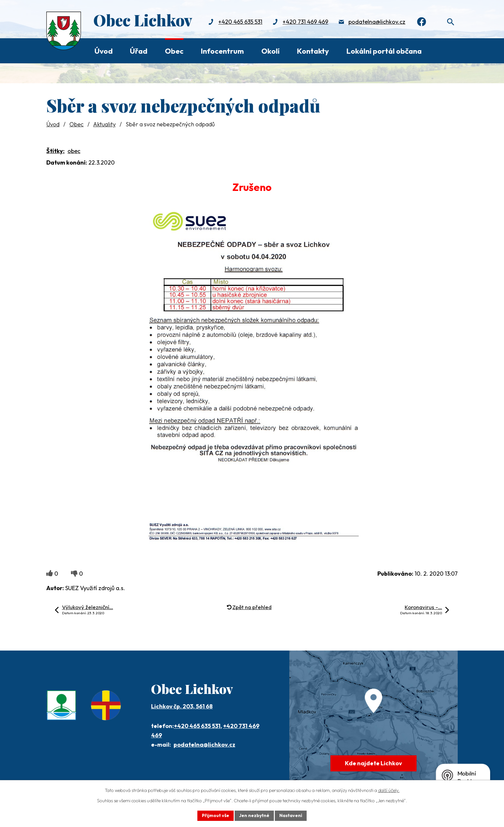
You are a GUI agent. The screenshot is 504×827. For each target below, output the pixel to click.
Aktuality (104, 124)
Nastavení (291, 815)
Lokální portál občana (384, 51)
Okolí (270, 51)
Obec (174, 51)
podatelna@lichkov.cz (377, 22)
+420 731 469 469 (305, 22)
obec (74, 151)
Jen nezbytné (254, 815)
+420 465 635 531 (240, 22)
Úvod (104, 51)
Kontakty (313, 51)
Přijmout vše (216, 815)
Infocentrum (222, 51)
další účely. (389, 790)
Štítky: (55, 151)
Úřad (139, 51)
